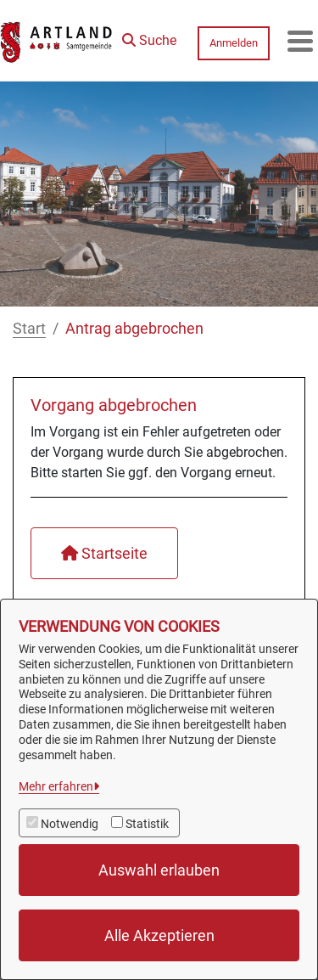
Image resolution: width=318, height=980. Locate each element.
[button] (149, 37)
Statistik (147, 824)
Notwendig (70, 824)
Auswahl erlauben (159, 870)
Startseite (104, 553)
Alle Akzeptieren (159, 935)
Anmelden (234, 43)
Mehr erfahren (56, 786)
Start (29, 328)
